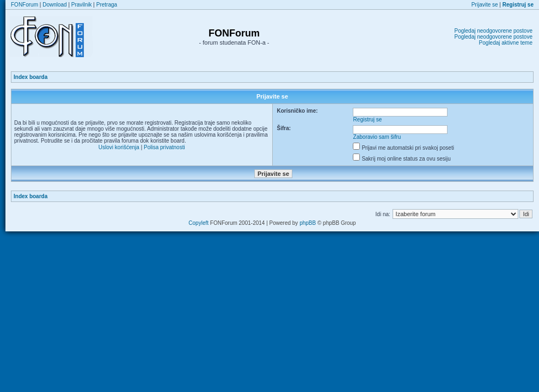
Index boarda (30, 77)
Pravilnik (82, 5)
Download (54, 5)
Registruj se (368, 120)
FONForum (24, 5)
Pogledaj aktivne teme (506, 43)
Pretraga (107, 5)
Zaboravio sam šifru (377, 137)
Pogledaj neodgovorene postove (494, 31)
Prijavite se (485, 5)
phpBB (308, 223)
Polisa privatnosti (164, 147)
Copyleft (198, 223)
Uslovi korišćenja (119, 147)
